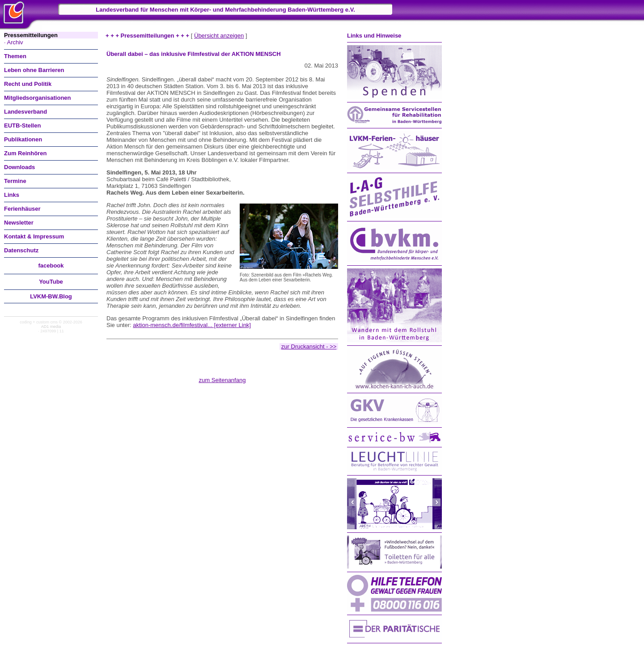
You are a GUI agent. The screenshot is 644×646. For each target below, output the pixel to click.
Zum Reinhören (25, 153)
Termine (15, 181)
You (51, 282)
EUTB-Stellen (22, 125)
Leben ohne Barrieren (34, 70)
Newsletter (19, 223)
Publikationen (23, 139)
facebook (51, 266)
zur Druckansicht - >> (309, 346)
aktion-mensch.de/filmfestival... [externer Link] (192, 325)
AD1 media (51, 327)
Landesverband (25, 112)
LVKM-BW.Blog (51, 296)
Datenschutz (21, 250)
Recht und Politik (28, 84)
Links (12, 195)
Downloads (19, 167)
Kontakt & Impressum (34, 236)
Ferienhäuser (22, 209)
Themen (15, 56)
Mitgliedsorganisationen (38, 98)
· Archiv (14, 42)
